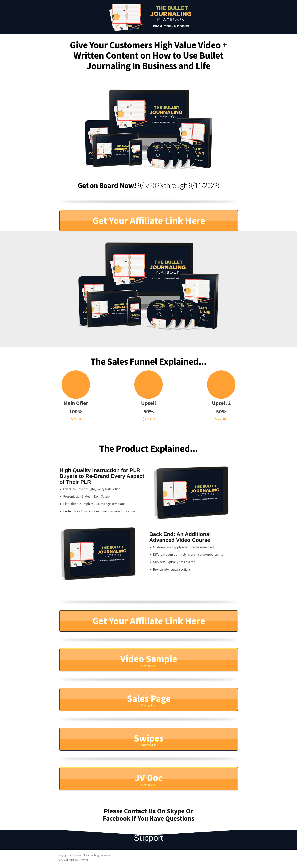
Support (148, 838)
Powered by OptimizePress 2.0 (73, 860)
